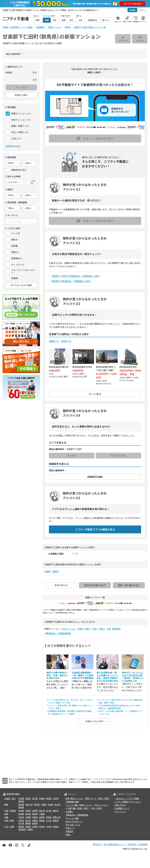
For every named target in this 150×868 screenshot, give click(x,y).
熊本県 (42, 827)
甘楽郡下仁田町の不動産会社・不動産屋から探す (76, 276)
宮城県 (42, 798)
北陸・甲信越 (10, 811)
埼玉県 (37, 804)
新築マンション (86, 805)
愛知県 (21, 814)
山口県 (49, 820)
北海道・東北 (10, 798)
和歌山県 (57, 817)
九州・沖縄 (9, 827)
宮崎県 (56, 827)
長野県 (35, 811)
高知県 (35, 823)
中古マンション (69, 629)
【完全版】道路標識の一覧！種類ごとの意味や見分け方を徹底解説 (82, 675)
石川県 (49, 811)
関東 (6, 804)
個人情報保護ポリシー (115, 844)
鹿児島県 (22, 829)
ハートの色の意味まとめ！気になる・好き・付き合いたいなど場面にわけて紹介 (71, 701)
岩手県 (35, 798)
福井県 (56, 811)
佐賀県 (28, 827)
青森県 (28, 798)
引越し (68, 834)
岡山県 (28, 820)
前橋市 (54, 341)
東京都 (21, 804)
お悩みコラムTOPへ (95, 721)
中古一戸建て (99, 629)
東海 (6, 814)
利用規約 (132, 844)
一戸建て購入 (71, 808)
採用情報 (143, 844)
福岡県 (21, 827)
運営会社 (97, 844)
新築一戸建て (84, 629)
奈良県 (49, 817)
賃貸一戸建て (104, 798)
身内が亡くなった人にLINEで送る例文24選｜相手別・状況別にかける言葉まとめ (133, 677)
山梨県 (28, 811)
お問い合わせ (120, 805)
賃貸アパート (91, 798)
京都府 (35, 817)
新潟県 (21, 811)
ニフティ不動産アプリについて (128, 802)
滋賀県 (42, 817)
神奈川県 (29, 804)
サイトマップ (120, 812)
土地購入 (69, 812)
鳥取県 (35, 820)
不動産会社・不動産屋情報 (58, 633)
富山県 (42, 811)
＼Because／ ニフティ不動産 (127, 798)
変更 (35, 73)
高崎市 (66, 341)
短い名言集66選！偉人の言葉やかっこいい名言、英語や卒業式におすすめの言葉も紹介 (107, 677)
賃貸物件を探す (13, 146)
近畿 (6, 817)
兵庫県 (28, 817)
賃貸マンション (77, 798)
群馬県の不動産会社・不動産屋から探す (71, 281)
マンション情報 (72, 818)
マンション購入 (72, 805)
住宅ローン (70, 828)
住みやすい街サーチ (74, 821)
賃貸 (67, 798)
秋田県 (49, 798)
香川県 (21, 823)
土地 (109, 629)
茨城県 (51, 804)
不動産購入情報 (72, 802)
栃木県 (57, 804)
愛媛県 (28, 823)
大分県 (49, 827)
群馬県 (21, 807)
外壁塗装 (69, 831)
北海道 (21, 798)
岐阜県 (28, 814)
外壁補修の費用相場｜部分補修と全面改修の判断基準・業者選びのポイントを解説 (70, 712)
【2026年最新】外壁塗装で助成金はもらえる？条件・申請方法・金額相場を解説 (120, 707)
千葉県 (44, 804)
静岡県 (35, 814)
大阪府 (21, 817)
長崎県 (35, 827)
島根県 (42, 820)
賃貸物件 (116, 629)
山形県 (56, 798)
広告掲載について (122, 808)
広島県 (21, 820)
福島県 (21, 801)
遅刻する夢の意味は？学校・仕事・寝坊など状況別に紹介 (57, 675)
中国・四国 (9, 820)
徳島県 (56, 820)
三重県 (42, 814)
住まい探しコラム (73, 825)
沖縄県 (30, 829)
